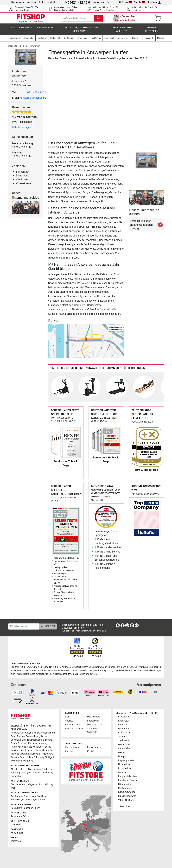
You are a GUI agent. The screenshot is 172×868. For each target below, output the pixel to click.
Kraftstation (124, 733)
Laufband (123, 725)
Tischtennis (124, 741)
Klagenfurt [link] (33, 784)
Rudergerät (124, 729)
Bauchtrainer (125, 784)
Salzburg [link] (49, 784)
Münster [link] (25, 754)
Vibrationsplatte (126, 800)
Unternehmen (18, 2)
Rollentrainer (125, 768)
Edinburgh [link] (16, 773)
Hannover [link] (16, 747)
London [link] (36, 773)
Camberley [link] (47, 769)
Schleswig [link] (39, 757)
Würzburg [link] (28, 761)
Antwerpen (35, 48)
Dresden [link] (26, 740)
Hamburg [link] (42, 743)
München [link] (15, 754)
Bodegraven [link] (30, 796)
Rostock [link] (15, 757)
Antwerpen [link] (16, 816)
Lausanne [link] (28, 808)
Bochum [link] (51, 733)
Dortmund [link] (16, 740)
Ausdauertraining (21, 30)
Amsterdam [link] (17, 796)
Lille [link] (13, 825)
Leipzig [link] (29, 750)
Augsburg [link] (24, 733)
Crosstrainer (124, 717)
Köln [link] (22, 750)
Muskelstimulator (127, 796)
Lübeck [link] (37, 750)
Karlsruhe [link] (38, 747)
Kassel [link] (47, 747)
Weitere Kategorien (151, 32)
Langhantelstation (128, 776)
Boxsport (123, 757)
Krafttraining (46, 30)
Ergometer (124, 721)
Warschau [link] (16, 841)
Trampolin (123, 737)
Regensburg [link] (47, 754)
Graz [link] (13, 784)
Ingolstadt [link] (27, 747)
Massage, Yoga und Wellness (122, 32)
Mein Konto (154, 2)
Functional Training (128, 780)
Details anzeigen (22, 129)
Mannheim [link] (47, 750)
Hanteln (122, 752)
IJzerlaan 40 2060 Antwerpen (21, 86)
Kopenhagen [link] (17, 833)
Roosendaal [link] (28, 800)
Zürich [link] (37, 808)
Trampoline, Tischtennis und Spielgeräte (80, 32)
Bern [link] (20, 808)
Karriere (42, 2)
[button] (129, 163)
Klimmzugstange (127, 792)
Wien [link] (13, 788)
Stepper (122, 772)
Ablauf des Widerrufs (93, 730)
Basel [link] (13, 808)
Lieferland (126, 2)
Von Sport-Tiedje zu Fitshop (25, 664)
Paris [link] (18, 825)
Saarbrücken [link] (26, 757)
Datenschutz (94, 717)
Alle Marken (124, 807)
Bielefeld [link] (41, 733)
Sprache (139, 2)
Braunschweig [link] (33, 736)
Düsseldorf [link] (37, 740)
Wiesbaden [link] (16, 761)
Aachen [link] (15, 733)
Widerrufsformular (74, 729)
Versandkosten (73, 725)
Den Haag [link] (42, 796)
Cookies (69, 721)
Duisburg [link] (48, 740)
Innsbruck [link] (22, 784)
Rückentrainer (125, 788)
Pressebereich (94, 747)
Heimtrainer (124, 764)
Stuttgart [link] (49, 757)
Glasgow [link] (26, 773)
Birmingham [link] (34, 769)
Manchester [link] (47, 773)
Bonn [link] (13, 736)
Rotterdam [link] (41, 800)
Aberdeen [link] (16, 769)
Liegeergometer (126, 760)
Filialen (24, 48)
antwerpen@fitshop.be (33, 100)
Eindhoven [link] (16, 800)
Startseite (13, 48)
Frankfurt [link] (22, 743)
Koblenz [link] (15, 750)
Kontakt (51, 2)
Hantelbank (124, 745)
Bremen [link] (45, 736)
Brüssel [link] (26, 816)
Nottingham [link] (17, 776)
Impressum (31, 2)
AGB (67, 717)
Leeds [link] (24, 769)
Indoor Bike (124, 749)
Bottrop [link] (21, 736)
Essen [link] (14, 743)
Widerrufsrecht (95, 725)
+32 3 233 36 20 (37, 95)
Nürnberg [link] (35, 754)
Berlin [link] (33, 733)
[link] (118, 626)
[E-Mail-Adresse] (24, 626)
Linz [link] (41, 784)
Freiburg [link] (32, 743)
